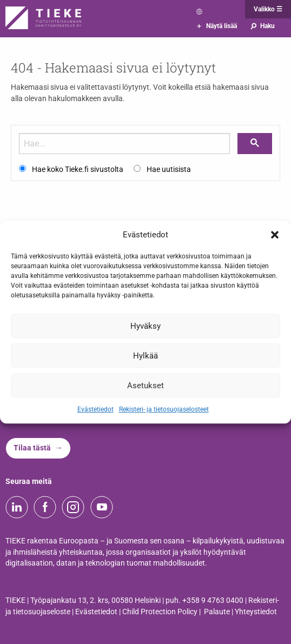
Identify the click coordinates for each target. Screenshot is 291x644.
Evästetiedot (95, 409)
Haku (262, 26)
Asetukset (145, 386)
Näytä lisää (217, 26)
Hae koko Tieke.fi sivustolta (78, 169)
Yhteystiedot (256, 612)
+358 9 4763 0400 (213, 600)
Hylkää (145, 356)
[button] (275, 235)
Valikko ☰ (268, 9)
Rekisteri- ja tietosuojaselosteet (164, 409)
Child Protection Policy (160, 612)
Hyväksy (145, 326)
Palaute (217, 612)
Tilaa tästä (32, 448)
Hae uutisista (169, 169)
